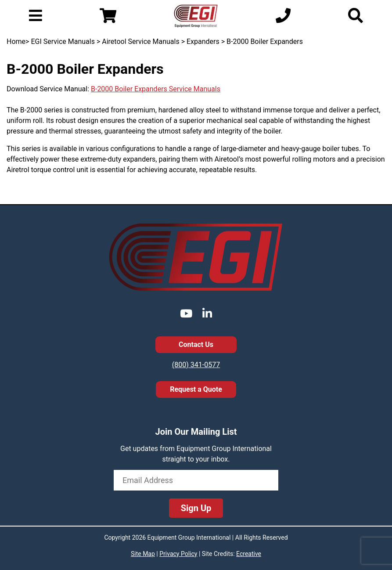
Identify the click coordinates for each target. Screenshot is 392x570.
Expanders (203, 41)
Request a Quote (196, 389)
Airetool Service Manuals (140, 41)
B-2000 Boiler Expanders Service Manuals (156, 89)
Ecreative (249, 554)
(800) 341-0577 (196, 365)
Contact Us (196, 345)
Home (16, 41)
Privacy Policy (178, 554)
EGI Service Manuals (63, 41)
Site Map (143, 554)
